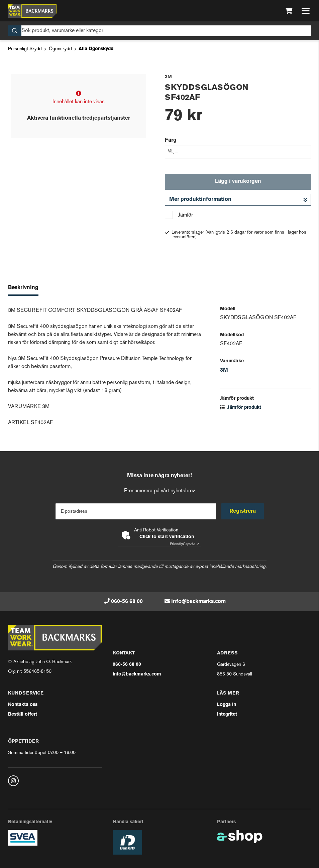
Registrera (243, 511)
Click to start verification (167, 537)
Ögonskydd (60, 49)
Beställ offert (23, 714)
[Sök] (159, 31)
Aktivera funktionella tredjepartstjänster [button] (79, 118)
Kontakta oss (23, 705)
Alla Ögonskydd (96, 49)
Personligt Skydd (25, 49)
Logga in (227, 705)
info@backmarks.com (198, 602)
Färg (171, 140)
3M (224, 370)
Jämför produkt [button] (241, 408)
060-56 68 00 (127, 602)
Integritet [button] (227, 714)
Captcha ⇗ (184, 544)
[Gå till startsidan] (32, 11)
